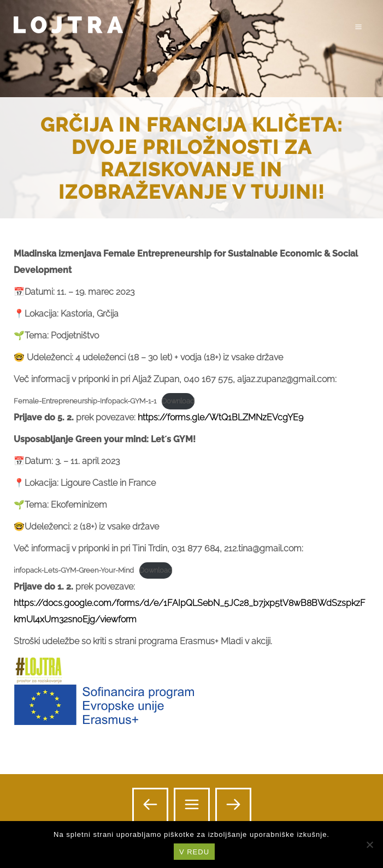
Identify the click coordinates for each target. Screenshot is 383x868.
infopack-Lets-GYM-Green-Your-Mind (74, 570)
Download (178, 401)
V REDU (194, 852)
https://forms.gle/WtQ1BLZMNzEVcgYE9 (220, 417)
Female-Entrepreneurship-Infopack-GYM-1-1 (85, 401)
